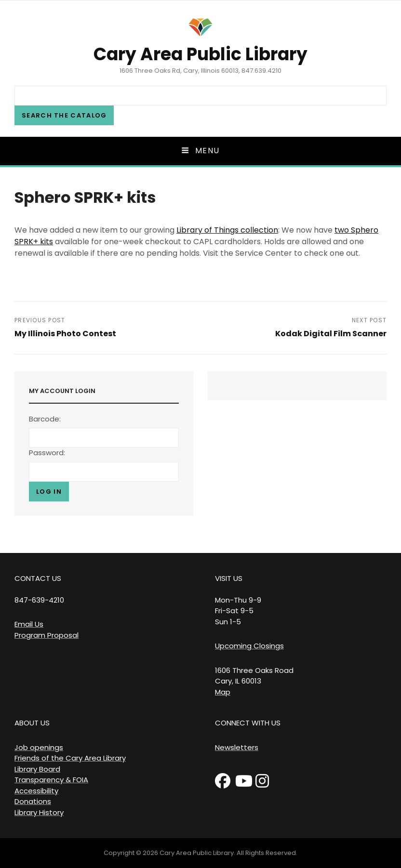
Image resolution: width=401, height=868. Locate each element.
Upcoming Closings (249, 646)
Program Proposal (47, 635)
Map (223, 692)
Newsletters (237, 747)
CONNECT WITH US (248, 723)
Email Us (29, 624)
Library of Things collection (227, 230)
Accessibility (36, 791)
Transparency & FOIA (51, 780)
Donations (33, 801)
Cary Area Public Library (200, 54)
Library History (39, 812)
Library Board (37, 769)
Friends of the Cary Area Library (70, 758)
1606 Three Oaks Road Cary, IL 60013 (254, 676)
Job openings (39, 747)
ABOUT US (32, 723)
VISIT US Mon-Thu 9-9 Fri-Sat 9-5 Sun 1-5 (238, 600)
